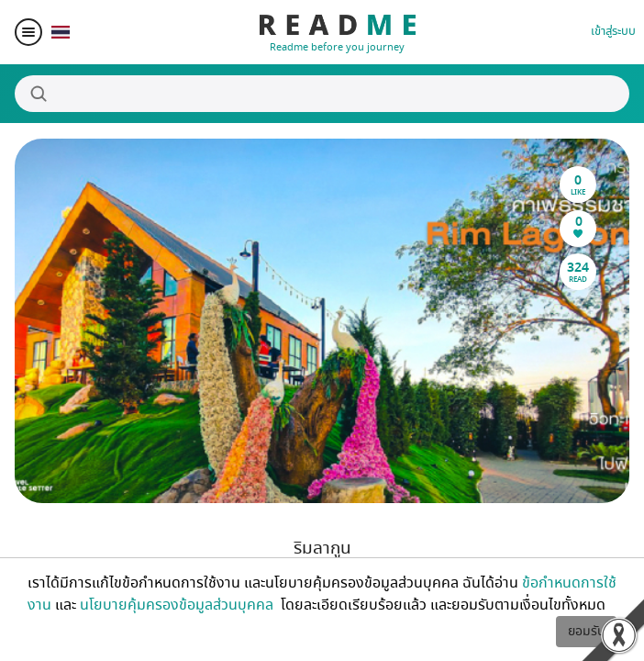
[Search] (322, 94)
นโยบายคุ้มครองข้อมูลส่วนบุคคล (178, 605)
